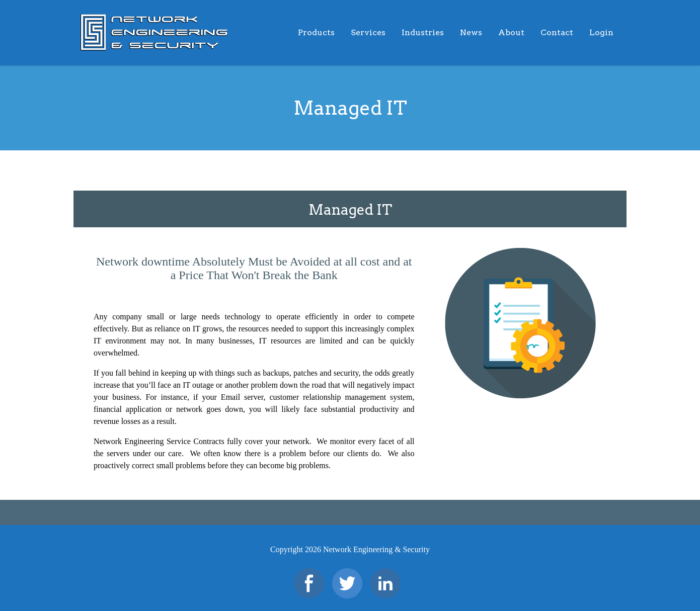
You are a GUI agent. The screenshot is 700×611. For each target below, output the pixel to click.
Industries (423, 32)
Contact (557, 32)
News (471, 32)
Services (368, 32)
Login (601, 32)
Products (316, 32)
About (511, 32)
